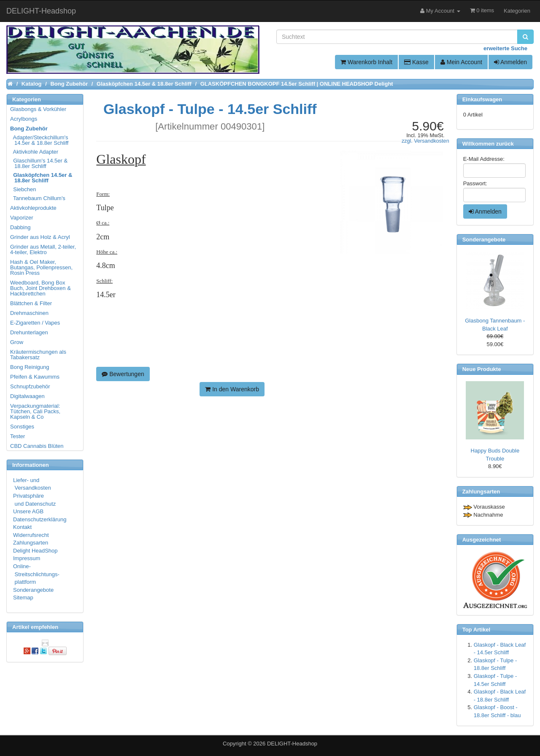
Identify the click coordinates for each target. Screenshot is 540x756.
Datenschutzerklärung (40, 519)
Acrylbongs (24, 119)
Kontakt (22, 527)
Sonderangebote (33, 590)
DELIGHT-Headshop (292, 744)
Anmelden (510, 62)
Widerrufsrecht (31, 535)
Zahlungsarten (31, 543)
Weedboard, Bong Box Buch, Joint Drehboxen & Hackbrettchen (40, 288)
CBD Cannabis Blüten (37, 446)
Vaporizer (22, 218)
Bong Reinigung (30, 367)
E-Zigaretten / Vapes (35, 323)
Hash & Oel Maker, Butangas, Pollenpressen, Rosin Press (41, 267)
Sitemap (23, 597)
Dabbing (20, 227)
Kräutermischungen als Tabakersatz (38, 355)
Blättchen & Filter (31, 303)
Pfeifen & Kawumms (35, 377)
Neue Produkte (482, 369)
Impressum (27, 558)
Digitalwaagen (27, 396)
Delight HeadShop (35, 551)
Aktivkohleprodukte (33, 208)
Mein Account (461, 62)
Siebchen (23, 189)
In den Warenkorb (232, 389)
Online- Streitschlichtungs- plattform (36, 574)
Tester (18, 436)
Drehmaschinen (29, 313)
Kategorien (517, 11)
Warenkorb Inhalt (366, 62)
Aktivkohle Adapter (35, 152)
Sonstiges (22, 427)
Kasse (416, 62)
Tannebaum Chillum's (38, 198)
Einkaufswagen (482, 99)
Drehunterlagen (29, 332)
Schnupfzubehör (30, 386)
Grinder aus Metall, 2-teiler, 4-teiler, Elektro (43, 249)
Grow (17, 342)
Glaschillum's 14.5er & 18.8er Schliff (39, 163)
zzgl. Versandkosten (425, 141)
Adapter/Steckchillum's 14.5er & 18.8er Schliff (40, 140)
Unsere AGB (28, 511)
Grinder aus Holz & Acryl (40, 237)
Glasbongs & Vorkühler (38, 109)
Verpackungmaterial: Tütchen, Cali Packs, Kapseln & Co (35, 411)
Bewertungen (123, 374)
